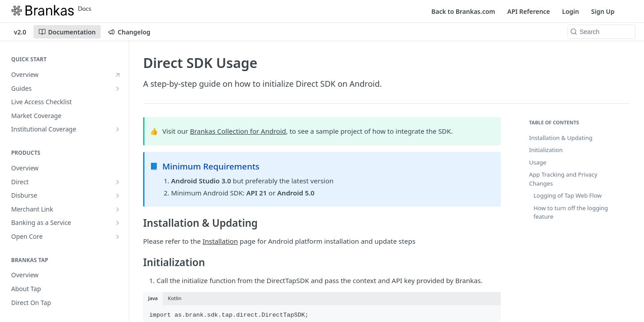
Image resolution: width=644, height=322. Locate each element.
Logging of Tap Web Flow (568, 195)
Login (571, 11)
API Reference (529, 11)
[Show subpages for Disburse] (118, 195)
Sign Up (603, 11)
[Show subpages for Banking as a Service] (118, 223)
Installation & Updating (561, 138)
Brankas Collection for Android (238, 131)
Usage (538, 162)
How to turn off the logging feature (571, 212)
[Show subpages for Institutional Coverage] (118, 129)
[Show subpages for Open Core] (118, 237)
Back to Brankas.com (464, 11)
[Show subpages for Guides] (118, 89)
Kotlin (175, 298)
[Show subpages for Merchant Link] (118, 209)
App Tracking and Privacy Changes (563, 179)
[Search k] (602, 32)
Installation (220, 241)
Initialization (546, 150)
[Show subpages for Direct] (118, 182)
